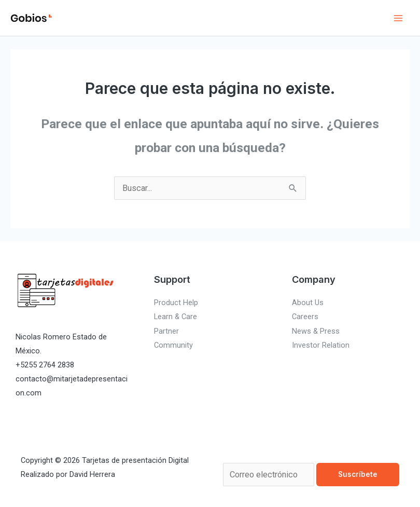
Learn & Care (176, 317)
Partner (166, 331)
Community (173, 345)
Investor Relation (321, 345)
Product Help (176, 303)
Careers (305, 317)
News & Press (316, 331)
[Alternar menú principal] (398, 18)
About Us (308, 303)
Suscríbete (358, 474)
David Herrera (92, 474)
